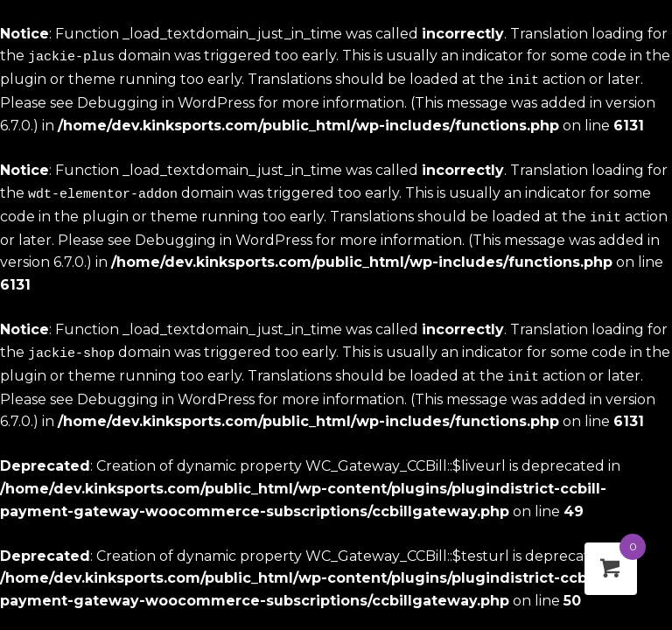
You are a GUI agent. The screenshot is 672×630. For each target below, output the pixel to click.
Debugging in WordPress (166, 100)
